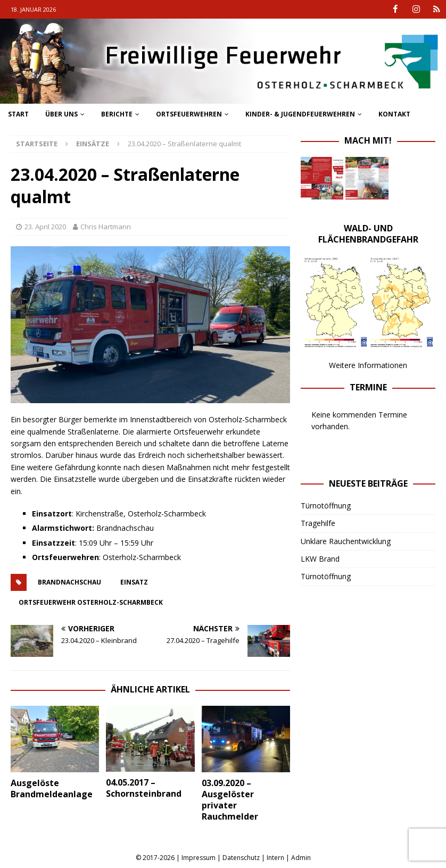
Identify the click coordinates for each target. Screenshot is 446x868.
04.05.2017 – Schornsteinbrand (144, 788)
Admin (301, 858)
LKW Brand (320, 559)
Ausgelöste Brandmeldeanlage (52, 788)
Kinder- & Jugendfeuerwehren (300, 114)
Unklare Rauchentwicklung (346, 541)
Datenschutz (241, 858)
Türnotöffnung (326, 506)
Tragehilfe (318, 523)
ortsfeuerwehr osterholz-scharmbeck (91, 602)
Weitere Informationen (368, 365)
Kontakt (394, 114)
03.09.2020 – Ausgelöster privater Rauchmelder (230, 799)
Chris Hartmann (106, 227)
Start (18, 114)
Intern (275, 858)
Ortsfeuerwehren (189, 114)
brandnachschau (69, 582)
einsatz (134, 582)
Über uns (61, 114)
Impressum (199, 858)
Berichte (117, 114)
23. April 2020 (45, 227)
